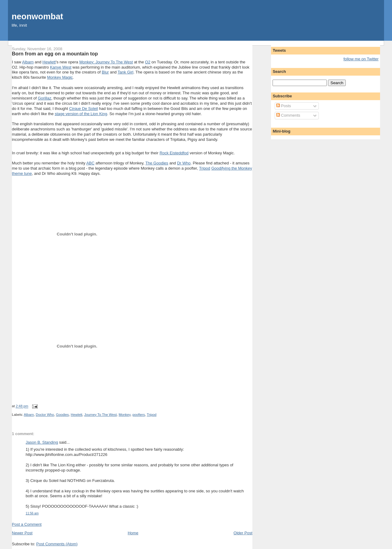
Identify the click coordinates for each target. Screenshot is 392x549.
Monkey (124, 415)
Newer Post (22, 533)
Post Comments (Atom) (57, 544)
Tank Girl (125, 72)
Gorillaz (44, 98)
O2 (148, 62)
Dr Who (184, 163)
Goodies (62, 415)
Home (133, 533)
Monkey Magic (60, 77)
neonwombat (37, 16)
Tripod (205, 168)
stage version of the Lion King (81, 114)
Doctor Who (45, 415)
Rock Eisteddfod (174, 153)
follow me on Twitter (361, 59)
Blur (105, 72)
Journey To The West (100, 415)
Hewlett (49, 62)
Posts (284, 106)
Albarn (28, 62)
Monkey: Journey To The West (106, 62)
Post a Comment (27, 524)
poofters (139, 415)
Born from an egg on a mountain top (55, 54)
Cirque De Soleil (84, 109)
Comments (288, 115)
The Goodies (157, 163)
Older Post (243, 533)
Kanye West (61, 67)
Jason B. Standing (42, 442)
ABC (90, 163)
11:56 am (32, 513)
